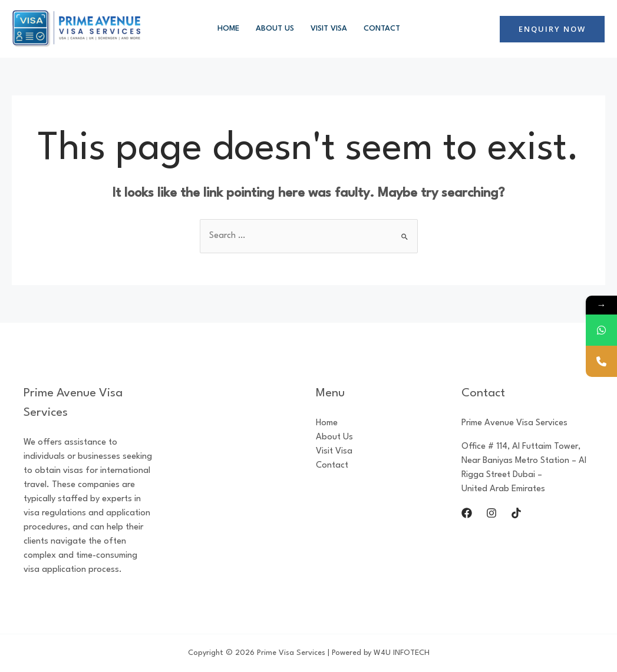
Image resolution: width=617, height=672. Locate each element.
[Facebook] (467, 513)
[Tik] (516, 513)
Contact (382, 29)
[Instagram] (491, 513)
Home (228, 29)
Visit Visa (329, 29)
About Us (275, 29)
